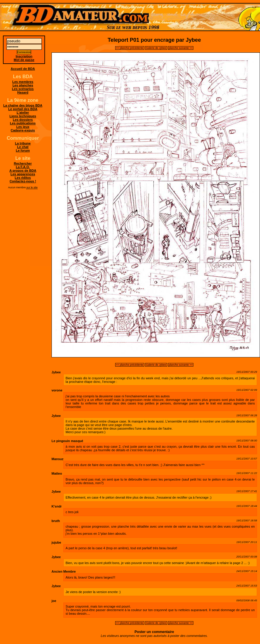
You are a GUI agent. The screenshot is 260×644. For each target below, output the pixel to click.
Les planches (23, 85)
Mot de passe (24, 60)
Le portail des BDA (23, 109)
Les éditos (23, 178)
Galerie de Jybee (156, 48)
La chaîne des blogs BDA (23, 105)
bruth (56, 521)
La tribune (23, 143)
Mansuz (57, 459)
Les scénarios (23, 89)
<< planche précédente (130, 48)
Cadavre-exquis (23, 130)
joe (54, 601)
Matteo (57, 473)
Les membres (23, 82)
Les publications (23, 123)
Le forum (23, 150)
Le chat (23, 147)
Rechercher (23, 163)
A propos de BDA (23, 171)
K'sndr (57, 506)
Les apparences (23, 174)
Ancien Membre (64, 571)
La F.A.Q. (23, 167)
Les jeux (23, 127)
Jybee (56, 372)
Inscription (24, 56)
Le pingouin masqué (67, 441)
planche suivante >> (181, 48)
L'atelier (23, 113)
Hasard (23, 92)
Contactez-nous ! (23, 181)
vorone (57, 390)
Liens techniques (23, 116)
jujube (56, 542)
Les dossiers (23, 120)
